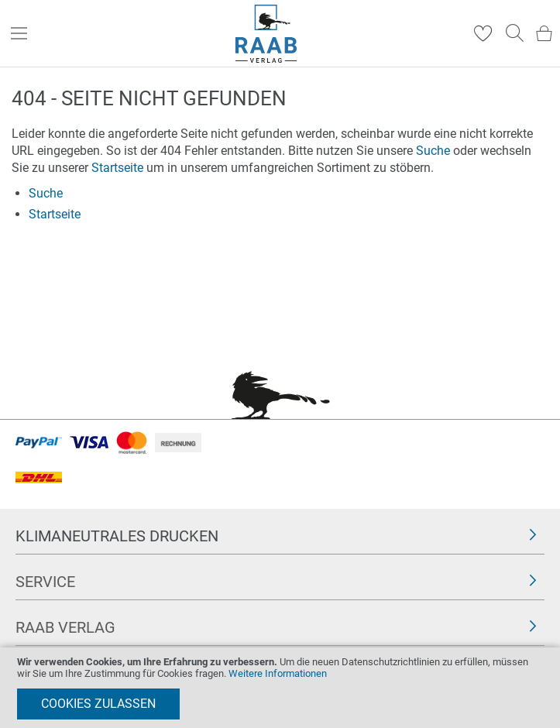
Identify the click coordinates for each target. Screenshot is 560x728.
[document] (280, 688)
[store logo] (266, 34)
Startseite (117, 168)
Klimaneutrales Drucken (117, 536)
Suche (433, 151)
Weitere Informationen (278, 673)
